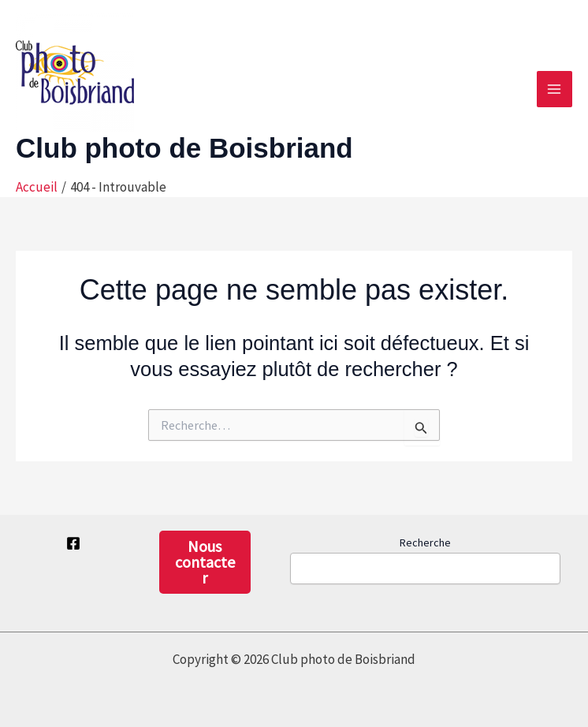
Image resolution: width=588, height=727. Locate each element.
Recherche (425, 542)
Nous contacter (205, 562)
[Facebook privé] (73, 543)
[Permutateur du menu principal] (555, 89)
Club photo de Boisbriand (184, 148)
